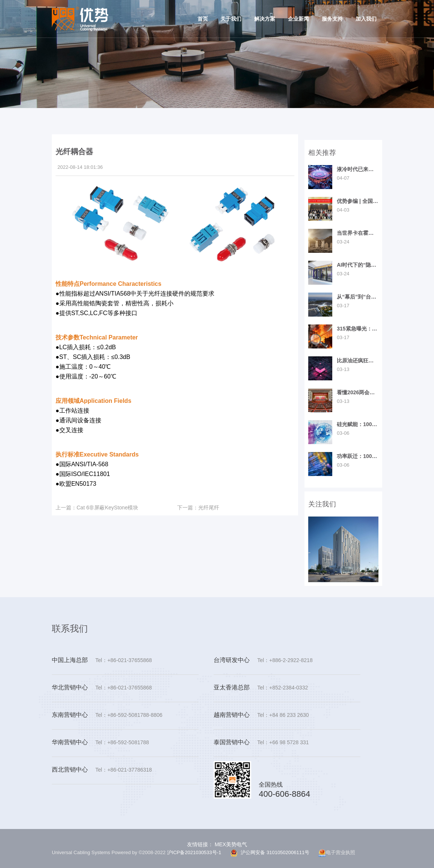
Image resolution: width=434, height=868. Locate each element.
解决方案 (265, 19)
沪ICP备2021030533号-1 (194, 852)
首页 (203, 19)
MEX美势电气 (230, 844)
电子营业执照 (337, 853)
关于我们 (231, 19)
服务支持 (332, 19)
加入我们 (366, 19)
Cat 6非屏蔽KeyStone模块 (97, 508)
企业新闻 (298, 19)
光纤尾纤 (198, 508)
